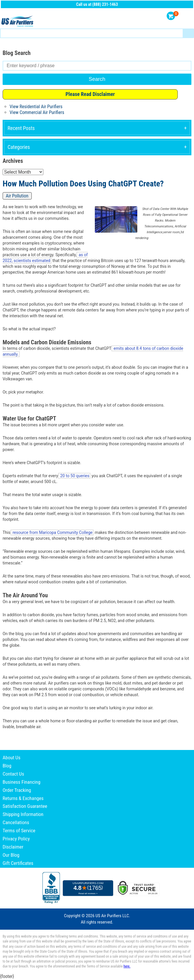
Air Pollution (17, 196)
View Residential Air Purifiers (36, 107)
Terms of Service (19, 831)
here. (127, 966)
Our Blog (11, 855)
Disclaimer (13, 847)
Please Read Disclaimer (90, 94)
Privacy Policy (16, 839)
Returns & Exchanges (23, 798)
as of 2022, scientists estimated (45, 258)
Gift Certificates (18, 863)
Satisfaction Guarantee (25, 806)
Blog (7, 766)
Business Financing (22, 782)
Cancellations (16, 822)
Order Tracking (17, 790)
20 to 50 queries (74, 476)
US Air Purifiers (18, 21)
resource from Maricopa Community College (52, 532)
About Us (11, 758)
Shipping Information (23, 814)
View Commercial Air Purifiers (37, 112)
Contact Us (13, 774)
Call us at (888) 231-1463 (97, 4)
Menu (188, 16)
